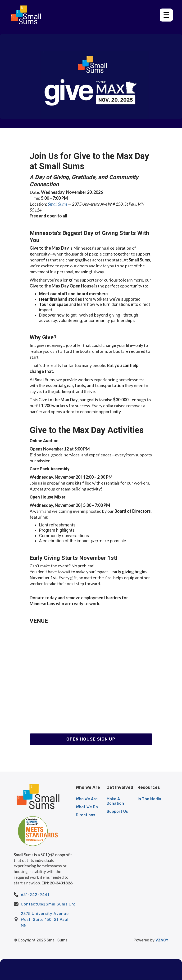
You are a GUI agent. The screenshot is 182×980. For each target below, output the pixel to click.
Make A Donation (115, 801)
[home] (26, 15)
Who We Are (87, 799)
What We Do (87, 807)
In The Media (149, 799)
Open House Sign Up (91, 739)
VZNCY (162, 940)
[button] (166, 15)
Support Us (117, 811)
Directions (86, 815)
